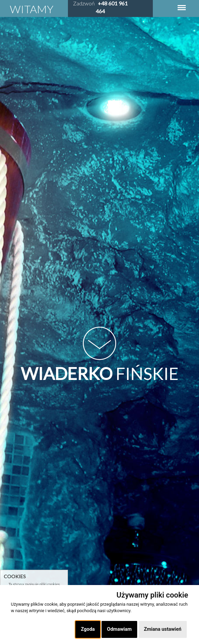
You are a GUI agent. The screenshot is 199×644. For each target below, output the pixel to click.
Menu (182, 4)
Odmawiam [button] (119, 629)
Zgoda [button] (88, 629)
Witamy (32, 9)
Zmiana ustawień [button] (163, 629)
